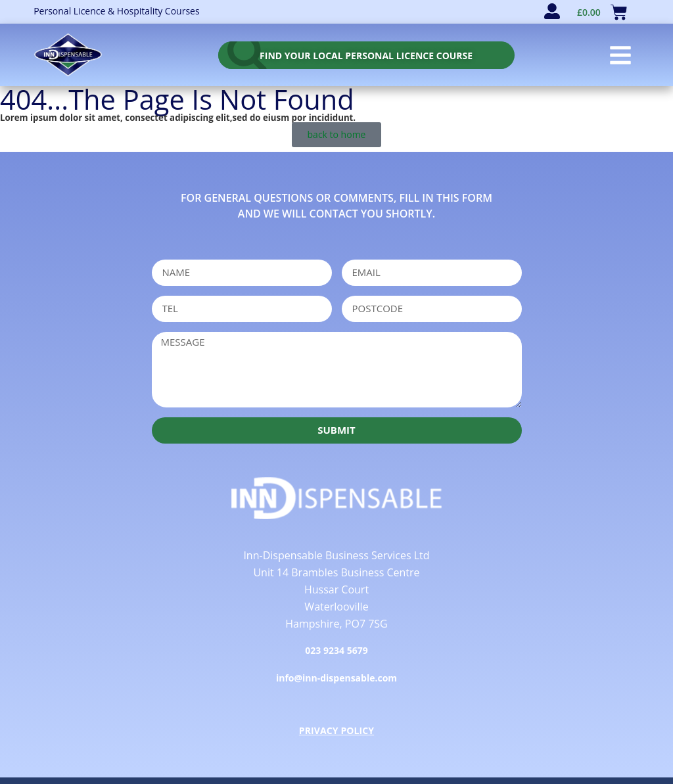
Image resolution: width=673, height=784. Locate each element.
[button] (620, 55)
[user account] (552, 11)
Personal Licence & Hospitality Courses (116, 11)
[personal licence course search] (366, 55)
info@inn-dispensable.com (336, 678)
